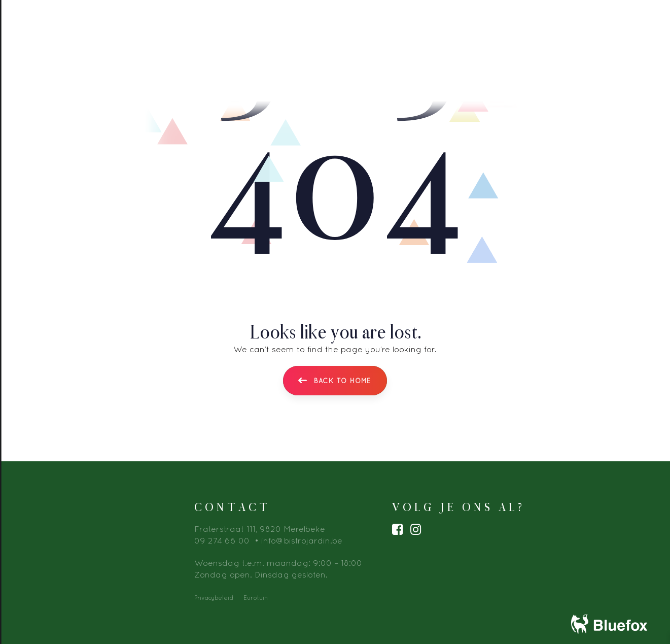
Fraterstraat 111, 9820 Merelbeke (260, 529)
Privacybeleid (214, 598)
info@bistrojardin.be (302, 540)
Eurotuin (256, 598)
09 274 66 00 (222, 540)
